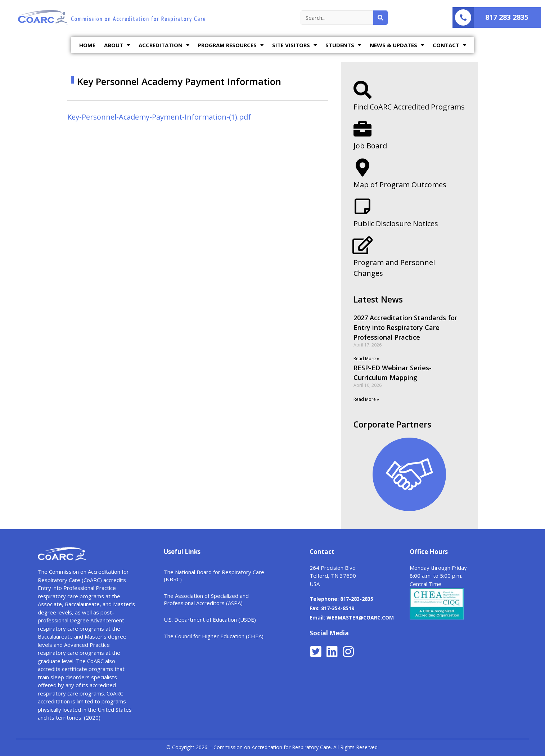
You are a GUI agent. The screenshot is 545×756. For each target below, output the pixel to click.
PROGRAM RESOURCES (231, 45)
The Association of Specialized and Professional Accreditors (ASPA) (206, 599)
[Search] (380, 18)
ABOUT (117, 45)
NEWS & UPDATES (397, 45)
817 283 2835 (507, 17)
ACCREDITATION (164, 45)
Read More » (366, 359)
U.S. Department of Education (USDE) (210, 619)
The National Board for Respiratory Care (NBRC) (214, 576)
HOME (87, 45)
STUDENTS (343, 45)
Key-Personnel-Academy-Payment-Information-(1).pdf (159, 117)
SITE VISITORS (294, 45)
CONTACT (449, 45)
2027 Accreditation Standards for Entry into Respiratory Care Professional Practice (405, 327)
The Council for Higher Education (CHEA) (214, 636)
